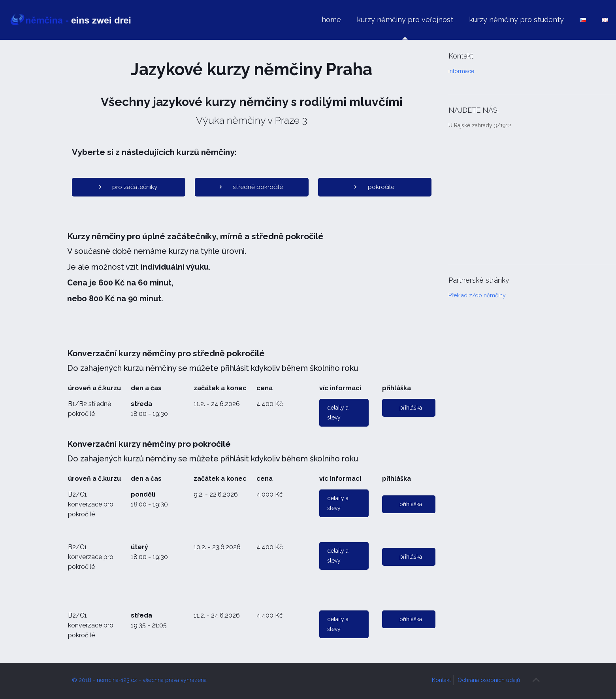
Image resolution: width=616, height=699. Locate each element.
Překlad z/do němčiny (477, 295)
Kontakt (441, 680)
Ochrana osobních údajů (489, 680)
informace (461, 71)
